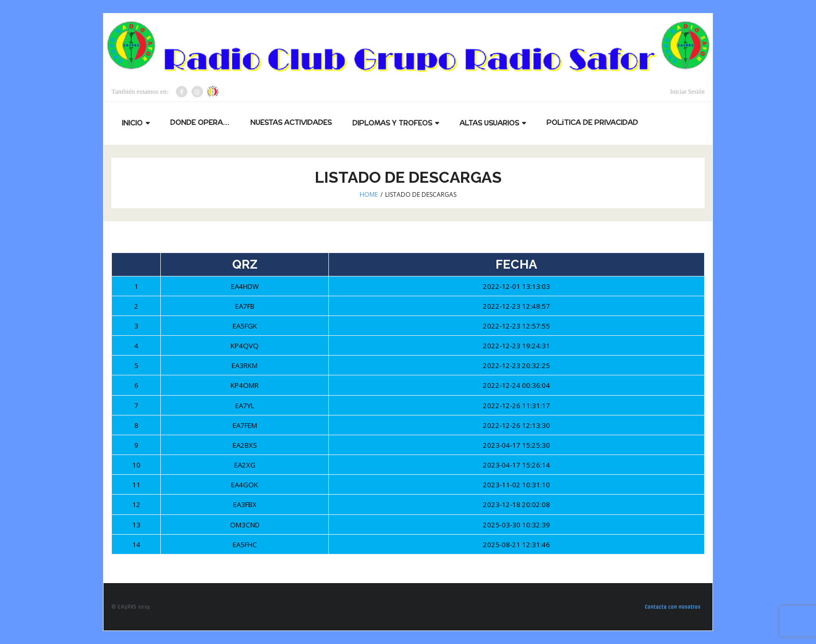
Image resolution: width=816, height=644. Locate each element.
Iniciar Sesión (687, 92)
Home (369, 194)
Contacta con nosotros (673, 607)
